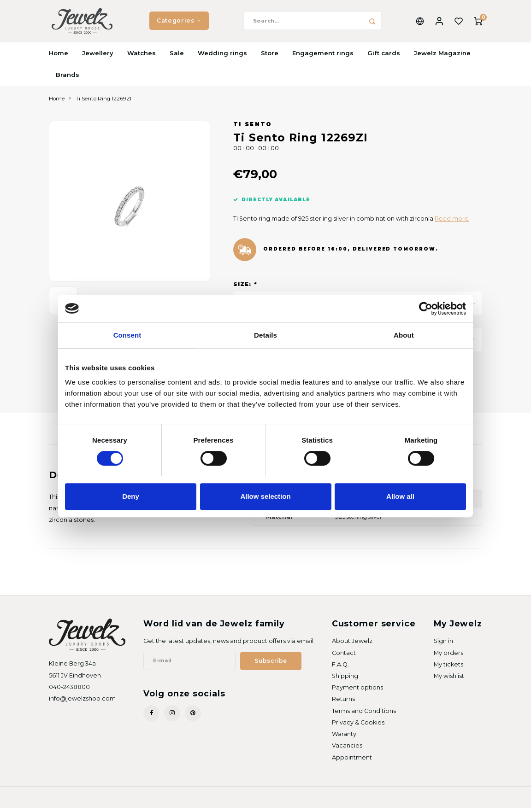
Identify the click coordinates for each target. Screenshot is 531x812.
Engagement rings (323, 57)
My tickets (448, 669)
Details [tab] (265, 335)
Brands (68, 79)
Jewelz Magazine (442, 57)
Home (59, 57)
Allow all (400, 496)
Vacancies (347, 750)
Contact (344, 657)
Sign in (443, 646)
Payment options (357, 692)
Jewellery (98, 57)
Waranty (344, 739)
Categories (179, 23)
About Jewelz (352, 646)
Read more (452, 223)
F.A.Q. (340, 669)
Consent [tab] (127, 335)
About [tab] (404, 335)
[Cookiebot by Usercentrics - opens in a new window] (426, 309)
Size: (245, 289)
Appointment (352, 762)
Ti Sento (253, 129)
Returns (343, 704)
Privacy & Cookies (358, 727)
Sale (177, 57)
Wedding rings (222, 57)
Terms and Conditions (364, 715)
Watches (142, 57)
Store (270, 57)
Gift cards (384, 57)
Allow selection (265, 496)
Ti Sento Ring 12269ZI (103, 103)
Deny (131, 496)
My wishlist (449, 681)
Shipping (345, 681)
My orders (448, 657)
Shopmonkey (156, 801)
